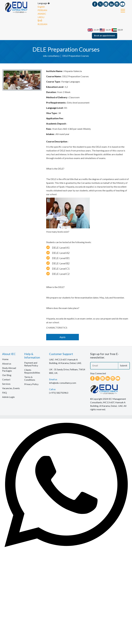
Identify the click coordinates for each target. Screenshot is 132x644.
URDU (41, 18)
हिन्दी (40, 22)
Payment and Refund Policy (31, 365)
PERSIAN (42, 11)
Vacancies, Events (11, 389)
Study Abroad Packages (9, 370)
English (41, 8)
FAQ (5, 393)
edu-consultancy (51, 57)
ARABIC (42, 15)
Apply (63, 338)
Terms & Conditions (30, 379)
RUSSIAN (42, 25)
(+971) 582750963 (59, 394)
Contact (6, 380)
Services (6, 385)
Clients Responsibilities (32, 372)
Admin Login (8, 398)
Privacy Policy (31, 385)
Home (5, 360)
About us (7, 364)
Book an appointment (105, 37)
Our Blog (7, 376)
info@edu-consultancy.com (63, 384)
